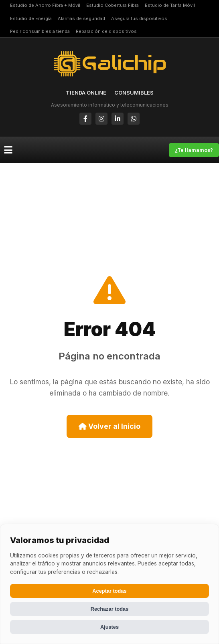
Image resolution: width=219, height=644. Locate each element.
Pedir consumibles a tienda (40, 31)
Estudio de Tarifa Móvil (170, 5)
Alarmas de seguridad (81, 18)
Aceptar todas (109, 591)
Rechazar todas (110, 609)
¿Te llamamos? (194, 150)
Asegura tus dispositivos (139, 18)
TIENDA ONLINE (86, 93)
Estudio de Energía (31, 18)
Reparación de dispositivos (106, 31)
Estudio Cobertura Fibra (113, 5)
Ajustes (109, 627)
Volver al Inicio (109, 426)
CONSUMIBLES (134, 93)
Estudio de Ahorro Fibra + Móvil (45, 5)
